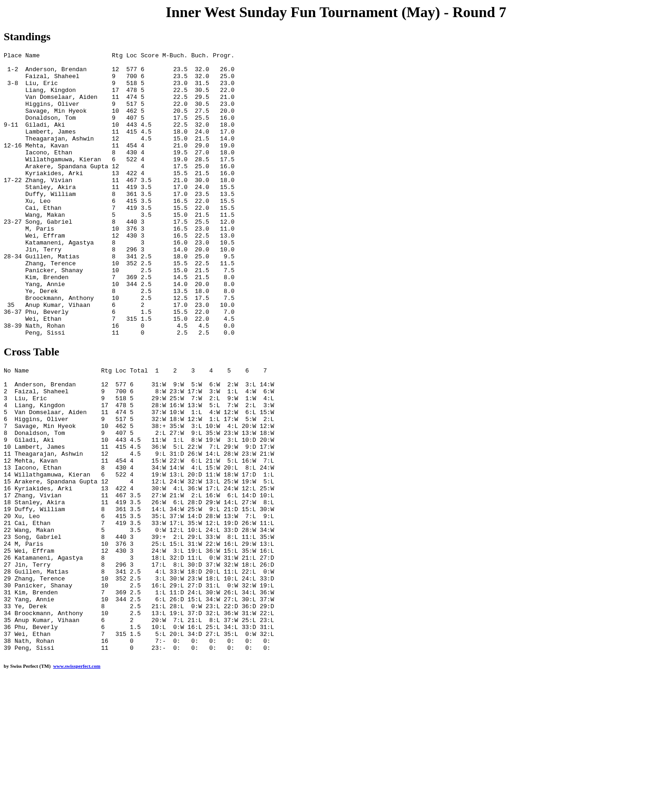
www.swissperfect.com (77, 780)
